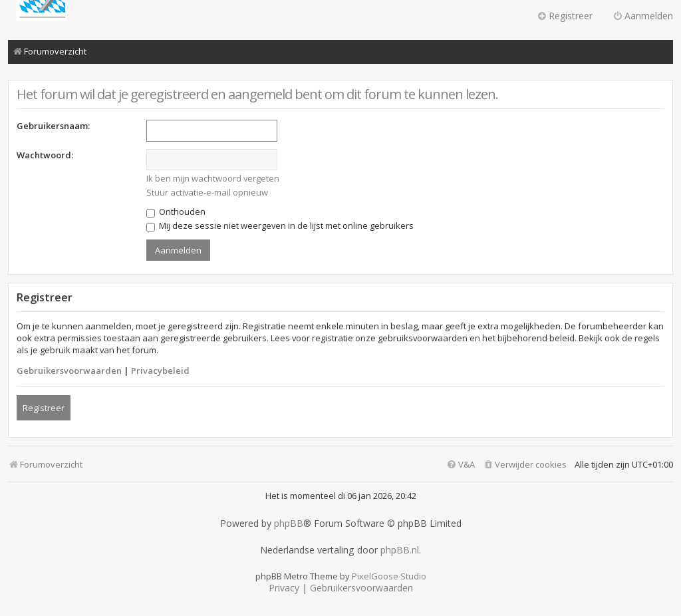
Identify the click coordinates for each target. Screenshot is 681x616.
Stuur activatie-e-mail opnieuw (207, 192)
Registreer (44, 408)
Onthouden (176, 212)
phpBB (289, 524)
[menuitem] (525, 465)
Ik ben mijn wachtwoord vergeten (213, 178)
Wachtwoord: (45, 155)
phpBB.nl (400, 550)
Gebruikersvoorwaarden (69, 371)
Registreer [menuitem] (565, 16)
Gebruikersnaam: (53, 126)
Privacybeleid (160, 371)
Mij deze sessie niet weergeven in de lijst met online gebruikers (280, 226)
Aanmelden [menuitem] (643, 16)
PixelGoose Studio (389, 576)
